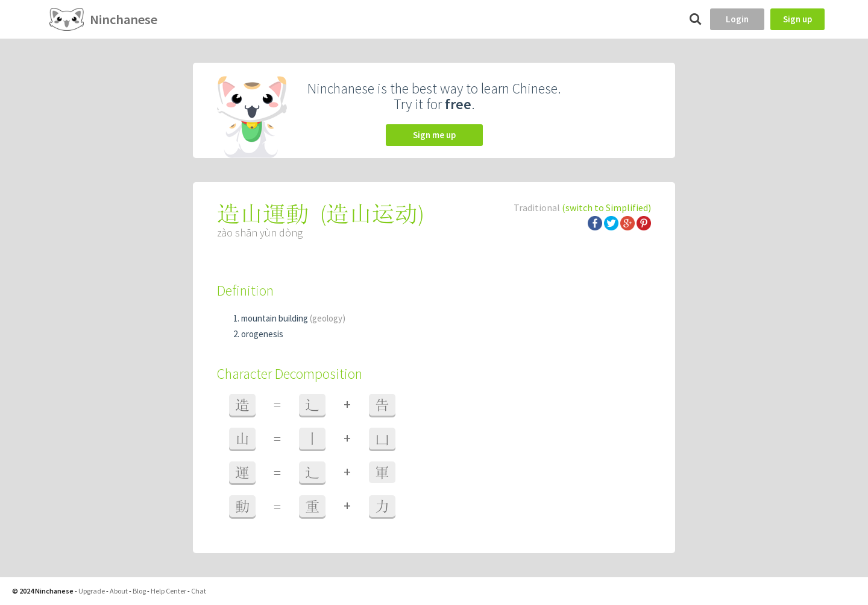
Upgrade (92, 591)
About (119, 591)
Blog (139, 591)
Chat (199, 591)
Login (737, 19)
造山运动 (372, 214)
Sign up (797, 19)
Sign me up (434, 135)
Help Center (168, 591)
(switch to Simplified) (606, 207)
